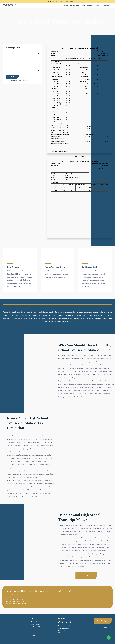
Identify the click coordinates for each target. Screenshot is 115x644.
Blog (32, 629)
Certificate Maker (35, 626)
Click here (25, 81)
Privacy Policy (62, 630)
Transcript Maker (88, 5)
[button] (75, 5)
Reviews (33, 636)
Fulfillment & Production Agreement (68, 626)
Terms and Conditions (64, 628)
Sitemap (60, 633)
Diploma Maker (75, 5)
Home (66, 5)
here (83, 283)
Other (98, 5)
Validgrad (10, 5)
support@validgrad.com (58, 277)
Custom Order (107, 5)
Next (12, 77)
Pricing (33, 633)
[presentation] (3, 640)
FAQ (32, 631)
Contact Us (34, 638)
